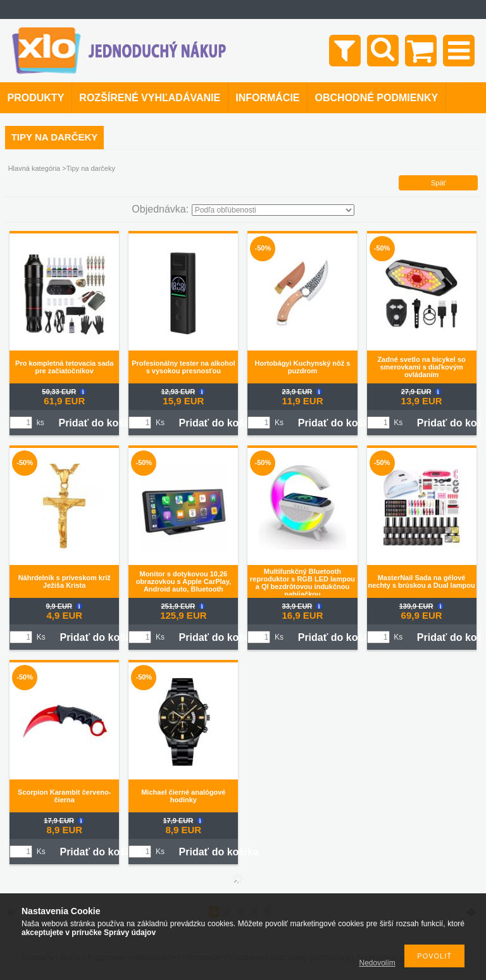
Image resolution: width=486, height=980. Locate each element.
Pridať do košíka (98, 423)
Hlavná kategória (34, 168)
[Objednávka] (273, 210)
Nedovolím (377, 963)
